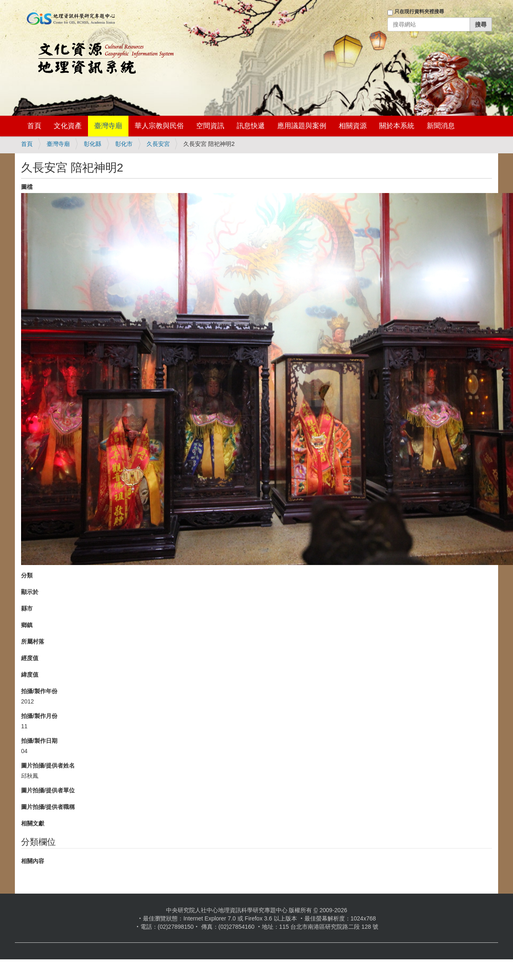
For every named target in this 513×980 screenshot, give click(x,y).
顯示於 (30, 592)
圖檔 (27, 187)
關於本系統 (397, 126)
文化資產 (68, 126)
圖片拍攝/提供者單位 (48, 790)
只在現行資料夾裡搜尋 (419, 12)
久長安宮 (158, 144)
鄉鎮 (27, 625)
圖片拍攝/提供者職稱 (48, 807)
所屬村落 (33, 641)
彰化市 (124, 144)
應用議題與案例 (302, 126)
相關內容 (33, 861)
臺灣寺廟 (108, 126)
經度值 (30, 658)
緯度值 (30, 675)
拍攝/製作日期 (39, 741)
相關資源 (353, 126)
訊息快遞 (251, 126)
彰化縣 (93, 144)
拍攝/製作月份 (39, 716)
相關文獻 (33, 823)
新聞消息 (441, 126)
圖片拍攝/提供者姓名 (48, 765)
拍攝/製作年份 (39, 691)
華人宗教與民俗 (159, 126)
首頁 (34, 126)
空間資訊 (210, 126)
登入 (376, 36)
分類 (27, 575)
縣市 (27, 608)
